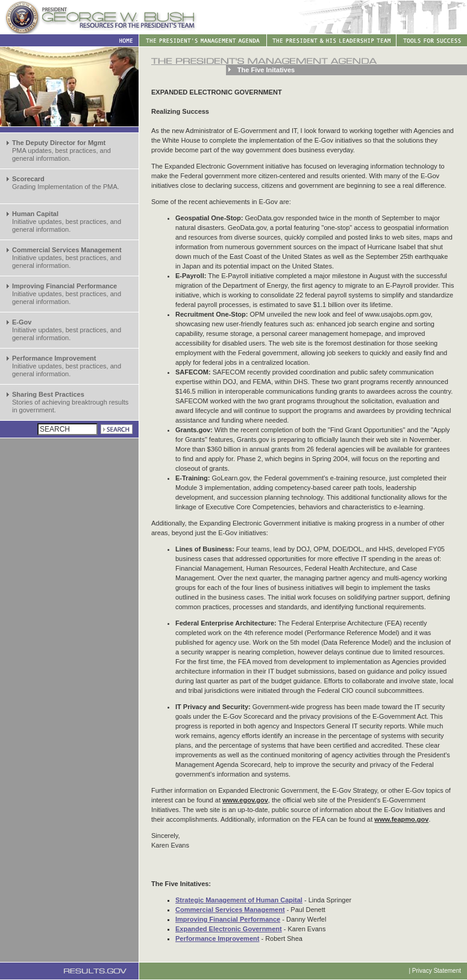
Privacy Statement (437, 971)
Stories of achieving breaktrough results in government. (70, 402)
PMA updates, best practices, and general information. (61, 150)
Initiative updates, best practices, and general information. (67, 222)
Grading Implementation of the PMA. (66, 183)
